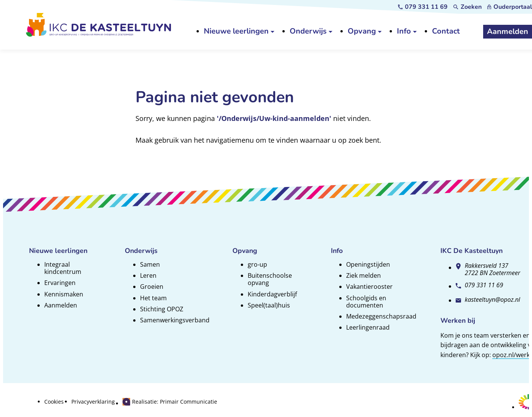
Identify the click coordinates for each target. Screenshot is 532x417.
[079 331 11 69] (423, 7)
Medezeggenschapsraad (381, 316)
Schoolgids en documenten (366, 302)
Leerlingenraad (368, 327)
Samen (150, 264)
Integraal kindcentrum (63, 268)
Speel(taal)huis (269, 305)
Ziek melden (364, 275)
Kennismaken (64, 294)
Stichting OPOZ (162, 309)
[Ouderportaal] (510, 7)
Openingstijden (368, 264)
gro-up (257, 264)
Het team (153, 298)
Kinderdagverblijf (272, 294)
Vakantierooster (369, 287)
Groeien (152, 287)
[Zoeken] (468, 7)
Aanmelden (61, 305)
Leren (148, 275)
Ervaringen (60, 283)
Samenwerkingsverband (175, 320)
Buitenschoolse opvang (270, 279)
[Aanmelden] (508, 32)
